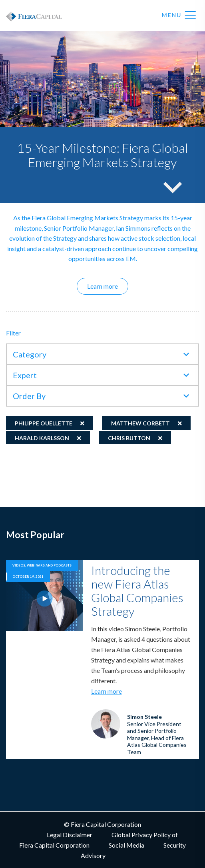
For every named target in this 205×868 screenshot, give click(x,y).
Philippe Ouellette (44, 423)
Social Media (126, 845)
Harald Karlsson (42, 438)
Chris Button (129, 438)
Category (30, 354)
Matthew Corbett (140, 423)
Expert (25, 375)
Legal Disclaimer (70, 835)
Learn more (108, 286)
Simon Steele (144, 717)
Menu (179, 16)
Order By (29, 396)
